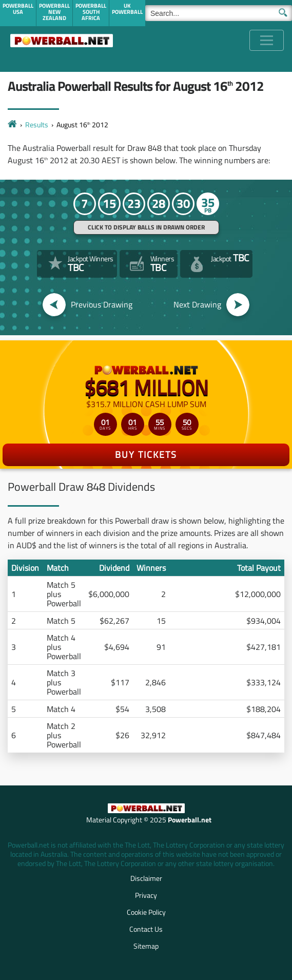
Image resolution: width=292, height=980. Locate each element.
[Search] (219, 13)
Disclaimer (146, 878)
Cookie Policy (146, 912)
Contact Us (146, 929)
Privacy (146, 895)
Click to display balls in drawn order (146, 227)
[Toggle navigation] (267, 40)
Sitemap (146, 946)
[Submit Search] (283, 12)
